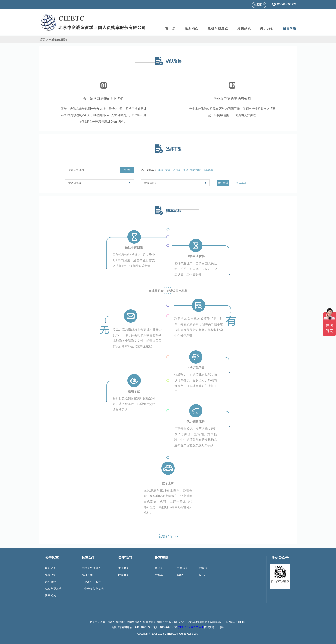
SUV (180, 575)
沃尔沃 (177, 170)
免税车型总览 (218, 28)
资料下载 (87, 575)
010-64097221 (287, 4)
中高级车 (183, 568)
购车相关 (51, 596)
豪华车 (159, 568)
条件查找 (223, 183)
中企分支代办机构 (93, 589)
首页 (42, 40)
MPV (203, 575)
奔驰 (186, 170)
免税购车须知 (58, 40)
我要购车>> (168, 536)
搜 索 (127, 170)
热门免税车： (149, 170)
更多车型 (241, 183)
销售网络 (290, 28)
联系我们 (124, 575)
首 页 (171, 28)
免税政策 (244, 28)
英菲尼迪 (208, 170)
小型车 (159, 575)
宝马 (168, 170)
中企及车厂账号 (91, 582)
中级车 (204, 568)
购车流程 (51, 582)
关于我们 (267, 28)
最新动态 (192, 28)
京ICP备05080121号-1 (190, 627)
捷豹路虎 (195, 170)
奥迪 (161, 170)
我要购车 (259, 4)
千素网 (221, 627)
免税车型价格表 (91, 568)
